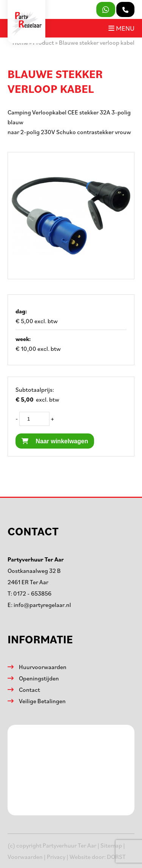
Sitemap (111, 845)
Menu (121, 28)
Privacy (56, 857)
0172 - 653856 (32, 593)
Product (43, 42)
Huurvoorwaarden (43, 667)
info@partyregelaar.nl (42, 605)
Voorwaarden (25, 857)
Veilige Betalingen (42, 701)
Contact (29, 690)
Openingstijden (39, 678)
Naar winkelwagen (55, 441)
